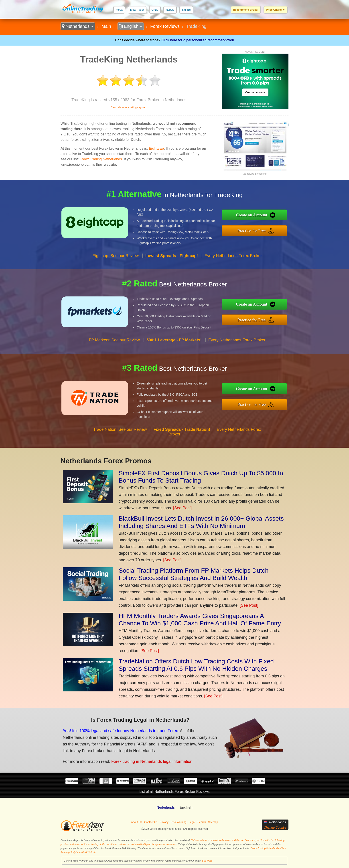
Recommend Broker (246, 10)
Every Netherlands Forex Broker (233, 256)
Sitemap (213, 822)
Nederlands (166, 807)
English (131, 26)
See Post (207, 861)
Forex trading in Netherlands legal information (152, 761)
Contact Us (151, 822)
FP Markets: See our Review (114, 340)
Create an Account (252, 215)
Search (202, 822)
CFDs (155, 10)
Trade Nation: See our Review (120, 429)
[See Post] (182, 508)
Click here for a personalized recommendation (198, 40)
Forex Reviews (165, 26)
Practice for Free (252, 231)
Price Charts (276, 10)
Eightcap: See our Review (116, 256)
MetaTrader (137, 10)
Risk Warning (179, 822)
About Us (137, 822)
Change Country (275, 828)
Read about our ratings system (129, 107)
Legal (192, 822)
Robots (170, 10)
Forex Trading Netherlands (101, 159)
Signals (186, 10)
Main (106, 26)
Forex (119, 10)
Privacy (164, 822)
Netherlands (78, 26)
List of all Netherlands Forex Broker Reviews (174, 792)
